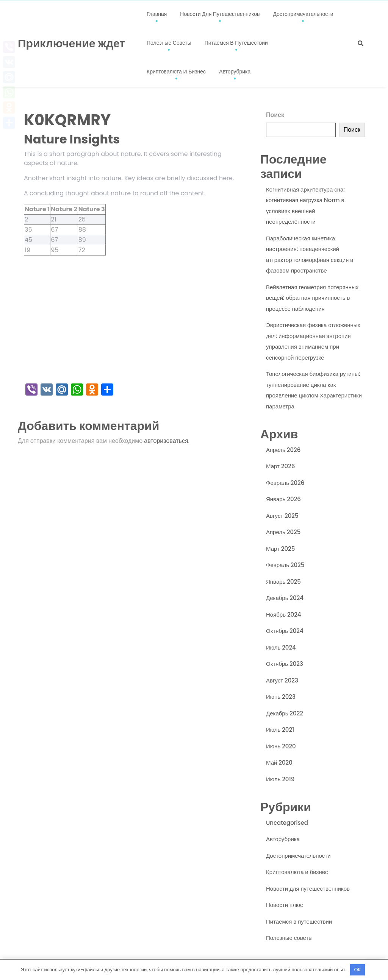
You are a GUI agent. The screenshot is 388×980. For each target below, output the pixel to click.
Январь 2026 (283, 499)
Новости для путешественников (220, 14)
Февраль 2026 (285, 483)
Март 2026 (280, 466)
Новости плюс (285, 905)
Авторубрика (235, 72)
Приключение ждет (71, 44)
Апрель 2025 (283, 532)
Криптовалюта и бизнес (176, 72)
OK (358, 970)
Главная (157, 14)
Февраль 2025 (285, 565)
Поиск (275, 115)
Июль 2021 (280, 730)
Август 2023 (282, 680)
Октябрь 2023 (285, 664)
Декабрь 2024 (285, 598)
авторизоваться (166, 441)
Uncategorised (287, 823)
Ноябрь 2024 (284, 615)
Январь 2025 (283, 582)
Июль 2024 (281, 647)
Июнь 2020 (281, 746)
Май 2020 (279, 763)
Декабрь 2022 (285, 713)
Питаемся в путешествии (236, 43)
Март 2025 (280, 549)
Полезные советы (169, 43)
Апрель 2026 (283, 450)
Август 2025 (282, 516)
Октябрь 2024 (285, 631)
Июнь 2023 (281, 697)
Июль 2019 (280, 779)
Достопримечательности (303, 14)
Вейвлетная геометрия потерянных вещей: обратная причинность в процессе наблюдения (312, 298)
